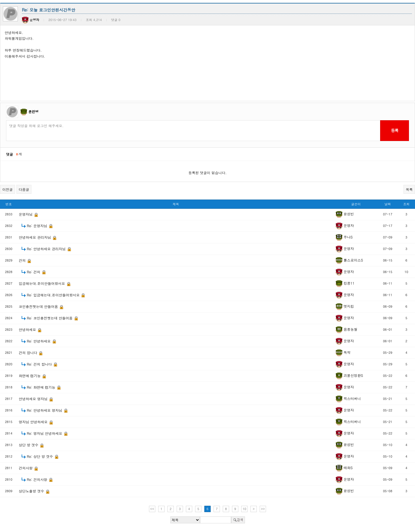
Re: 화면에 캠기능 (42, 387)
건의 (23, 260)
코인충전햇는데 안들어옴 (39, 306)
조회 (406, 204)
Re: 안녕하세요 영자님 (45, 410)
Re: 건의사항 (38, 479)
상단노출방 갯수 (32, 491)
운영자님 (26, 214)
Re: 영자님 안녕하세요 (45, 433)
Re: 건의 (34, 272)
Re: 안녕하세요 (39, 341)
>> (263, 509)
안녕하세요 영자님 (34, 399)
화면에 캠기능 (30, 376)
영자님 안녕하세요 (34, 422)
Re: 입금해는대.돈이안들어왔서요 (54, 295)
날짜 (388, 204)
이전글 (7, 189)
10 (245, 509)
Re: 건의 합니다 (40, 364)
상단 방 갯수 (29, 445)
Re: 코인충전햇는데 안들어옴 (50, 318)
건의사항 (26, 468)
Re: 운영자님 (38, 226)
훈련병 (33, 111)
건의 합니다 (29, 353)
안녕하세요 (28, 329)
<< (152, 509)
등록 (394, 130)
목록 (409, 189)
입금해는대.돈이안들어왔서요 (43, 283)
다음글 (24, 189)
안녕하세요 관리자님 (35, 237)
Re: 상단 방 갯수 (40, 456)
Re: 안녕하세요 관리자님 (47, 249)
